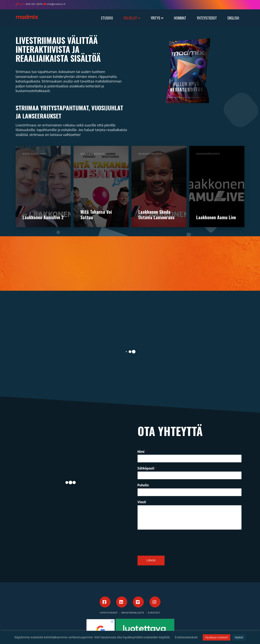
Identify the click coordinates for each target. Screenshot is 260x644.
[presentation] (168, 549)
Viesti (142, 502)
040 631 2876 (34, 4)
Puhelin (143, 485)
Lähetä (151, 560)
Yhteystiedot (109, 613)
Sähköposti (147, 468)
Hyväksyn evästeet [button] (217, 637)
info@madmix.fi (56, 4)
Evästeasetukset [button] (186, 637)
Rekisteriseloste (133, 613)
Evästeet (154, 613)
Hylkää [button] (239, 637)
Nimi (142, 452)
